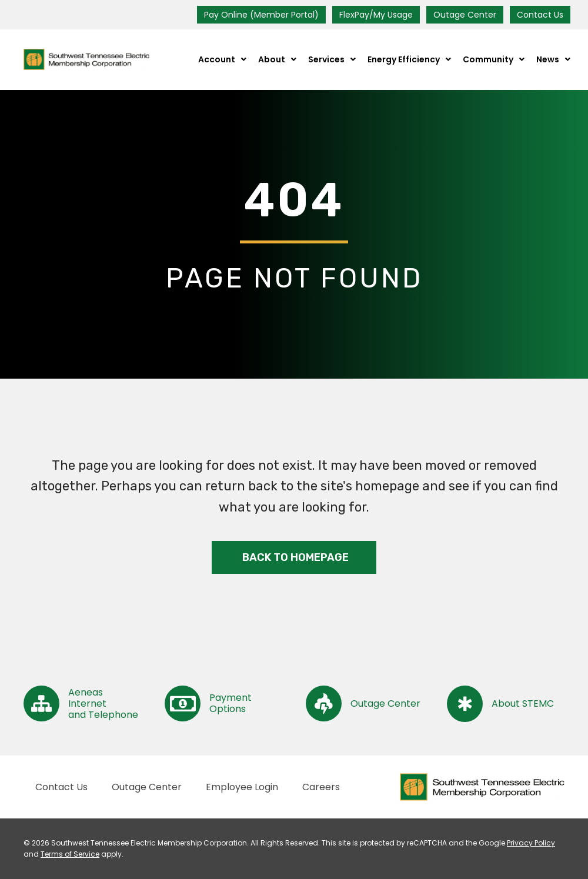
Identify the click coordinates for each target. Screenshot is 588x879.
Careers (321, 787)
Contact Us (540, 15)
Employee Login (242, 787)
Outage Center (465, 15)
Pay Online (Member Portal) (261, 15)
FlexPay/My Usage (376, 15)
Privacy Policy (531, 843)
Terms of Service (70, 854)
